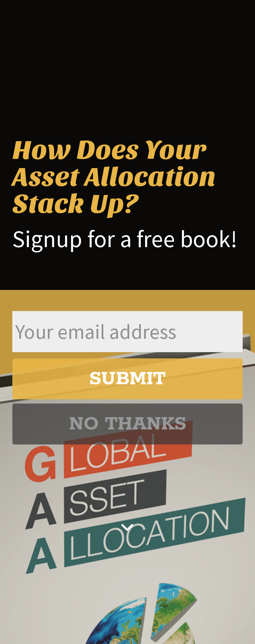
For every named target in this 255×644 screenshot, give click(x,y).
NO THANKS (127, 424)
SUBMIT (127, 379)
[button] (127, 177)
